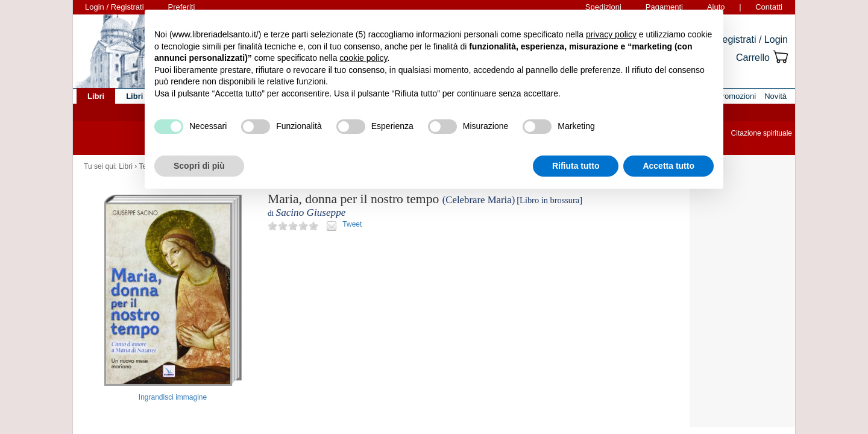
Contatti (769, 7)
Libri (126, 166)
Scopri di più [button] (199, 166)
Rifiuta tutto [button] (576, 166)
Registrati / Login (752, 39)
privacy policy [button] (611, 34)
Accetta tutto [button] (668, 166)
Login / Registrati (115, 7)
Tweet (352, 224)
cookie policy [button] (363, 58)
